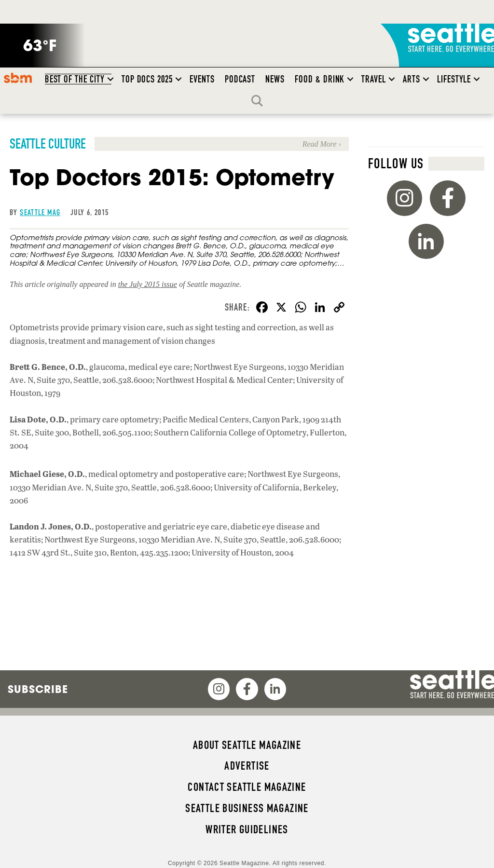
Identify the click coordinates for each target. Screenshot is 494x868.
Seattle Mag (40, 212)
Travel (374, 79)
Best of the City (75, 79)
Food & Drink (320, 79)
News (275, 79)
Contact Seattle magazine (247, 787)
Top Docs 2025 (147, 79)
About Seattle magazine (247, 745)
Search (260, 101)
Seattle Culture (48, 144)
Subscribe (38, 689)
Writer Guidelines (247, 829)
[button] (110, 79)
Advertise (247, 766)
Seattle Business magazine (247, 808)
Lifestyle (454, 79)
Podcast (240, 79)
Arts (412, 79)
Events (202, 79)
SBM (18, 78)
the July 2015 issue (148, 284)
